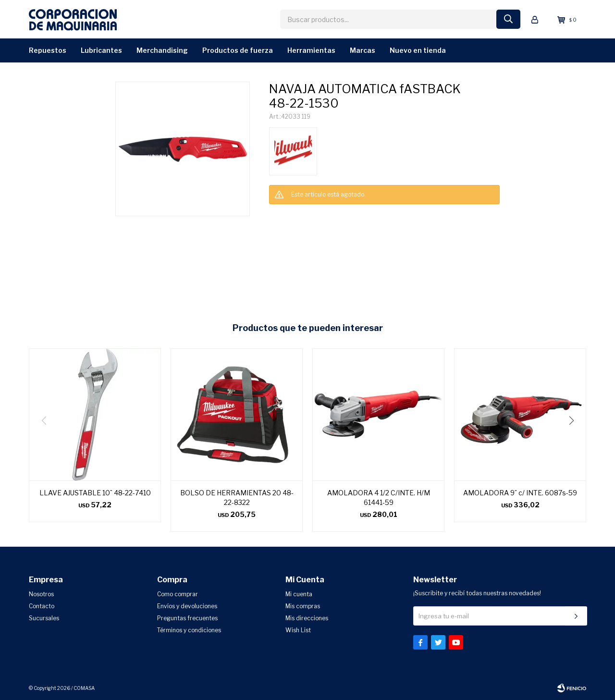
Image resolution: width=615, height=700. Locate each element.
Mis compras (303, 606)
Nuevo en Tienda (418, 50)
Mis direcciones (307, 618)
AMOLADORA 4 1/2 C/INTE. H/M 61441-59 (379, 497)
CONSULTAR (284, 214)
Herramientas (311, 50)
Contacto (42, 606)
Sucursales (44, 618)
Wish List (298, 630)
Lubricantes (101, 50)
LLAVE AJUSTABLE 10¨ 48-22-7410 (95, 493)
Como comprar (178, 594)
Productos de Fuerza (238, 50)
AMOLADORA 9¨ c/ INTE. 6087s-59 (520, 493)
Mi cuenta (299, 594)
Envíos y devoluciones (187, 606)
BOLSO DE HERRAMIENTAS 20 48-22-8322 (237, 497)
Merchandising (162, 50)
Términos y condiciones (189, 630)
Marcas (363, 50)
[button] (575, 440)
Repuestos (48, 50)
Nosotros (41, 594)
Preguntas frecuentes (187, 618)
